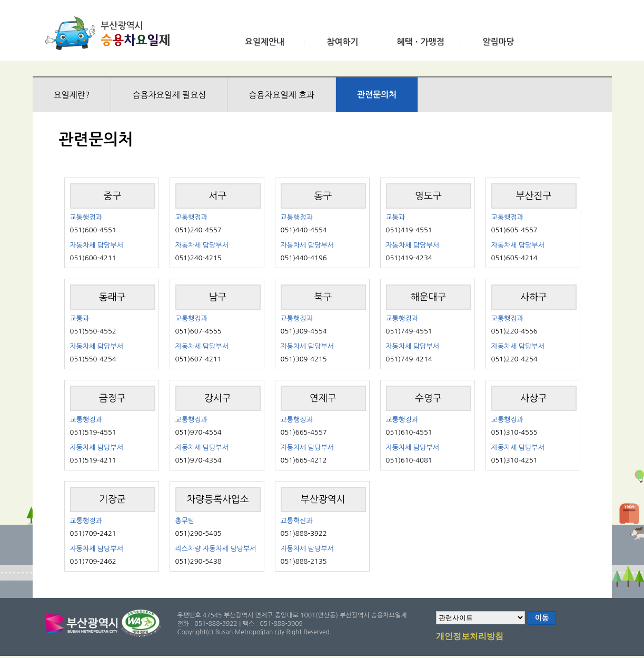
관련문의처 (377, 95)
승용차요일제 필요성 (169, 95)
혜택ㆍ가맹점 (420, 42)
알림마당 (498, 42)
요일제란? (72, 95)
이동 (542, 618)
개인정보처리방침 (470, 637)
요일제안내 (265, 42)
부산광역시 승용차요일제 (111, 33)
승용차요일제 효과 (281, 95)
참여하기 (342, 42)
